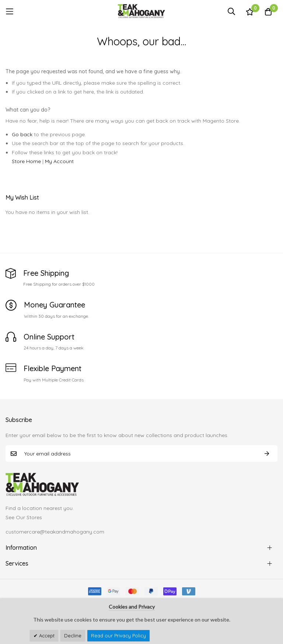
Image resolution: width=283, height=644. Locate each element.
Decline (73, 636)
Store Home (26, 161)
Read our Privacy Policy (118, 636)
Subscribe (267, 453)
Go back (22, 134)
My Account (59, 161)
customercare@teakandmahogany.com (55, 532)
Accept (46, 636)
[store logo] (141, 11)
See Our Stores (24, 517)
